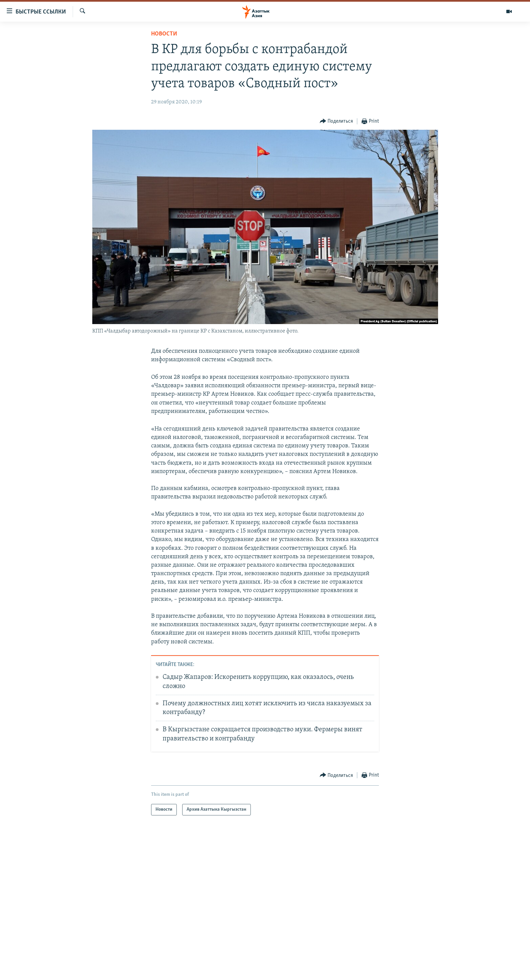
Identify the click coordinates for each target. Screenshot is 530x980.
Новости (164, 34)
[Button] (336, 121)
